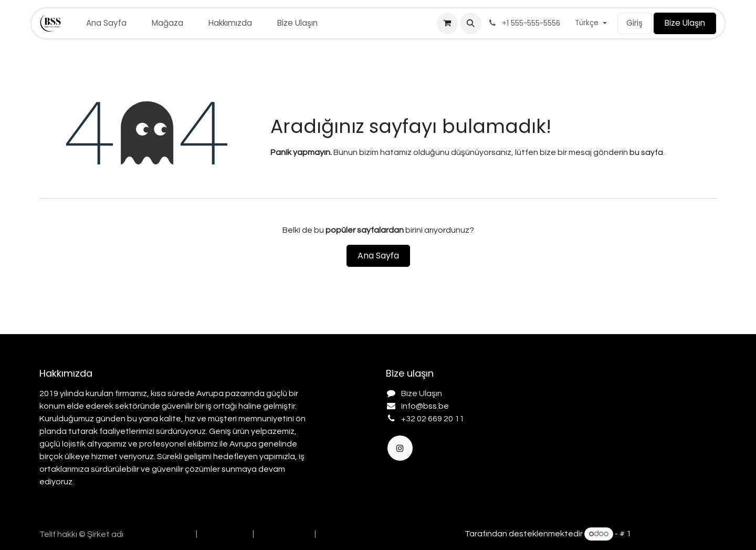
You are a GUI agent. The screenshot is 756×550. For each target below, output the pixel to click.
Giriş (634, 23)
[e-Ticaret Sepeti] (447, 23)
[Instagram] (400, 448)
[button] (470, 23)
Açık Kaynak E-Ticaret (675, 534)
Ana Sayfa (378, 256)
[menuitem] (106, 23)
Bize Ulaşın (685, 23)
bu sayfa (646, 152)
